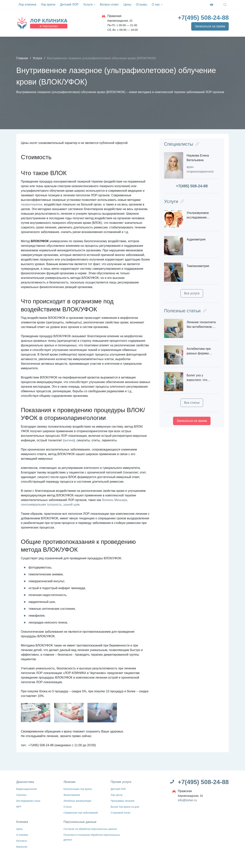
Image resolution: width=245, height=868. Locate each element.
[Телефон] (203, 18)
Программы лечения (124, 800)
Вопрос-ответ (109, 4)
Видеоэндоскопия (28, 789)
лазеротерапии (32, 204)
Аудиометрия (196, 239)
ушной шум (71, 505)
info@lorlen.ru (187, 800)
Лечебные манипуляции (79, 800)
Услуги (37, 58)
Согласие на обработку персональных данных (93, 828)
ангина (69, 440)
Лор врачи (48, 4)
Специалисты (182, 144)
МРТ (19, 806)
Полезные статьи (185, 311)
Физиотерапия (73, 795)
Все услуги (192, 293)
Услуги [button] (89, 5)
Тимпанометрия (198, 266)
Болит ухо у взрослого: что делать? (197, 380)
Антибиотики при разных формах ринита (199, 353)
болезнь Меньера (115, 500)
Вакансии (22, 845)
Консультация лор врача (79, 789)
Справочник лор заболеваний (82, 812)
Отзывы (142, 4)
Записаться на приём (210, 26)
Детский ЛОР (69, 4)
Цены (127, 4)
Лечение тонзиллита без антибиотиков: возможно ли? (201, 327)
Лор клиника (27, 4)
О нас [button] (157, 5)
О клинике (23, 834)
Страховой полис (122, 812)
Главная (22, 58)
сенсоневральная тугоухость (41, 505)
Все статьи (192, 403)
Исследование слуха (30, 800)
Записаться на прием (192, 421)
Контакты (22, 839)
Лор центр (117, 795)
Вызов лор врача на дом (126, 806)
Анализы (22, 795)
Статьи (68, 806)
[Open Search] (225, 5)
